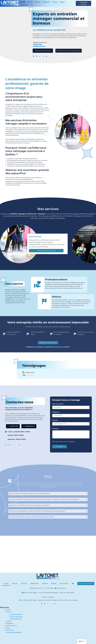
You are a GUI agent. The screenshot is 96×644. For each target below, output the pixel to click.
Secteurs (55, 2)
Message (55, 429)
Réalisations (46, 2)
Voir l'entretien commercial (46, 251)
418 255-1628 (38, 44)
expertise (48, 36)
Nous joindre (24, 5)
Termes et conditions (48, 597)
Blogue (62, 2)
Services (30, 2)
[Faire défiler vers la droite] (93, 244)
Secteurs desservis (12, 626)
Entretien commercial (16, 614)
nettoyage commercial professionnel (28, 132)
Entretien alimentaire (16, 619)
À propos (38, 2)
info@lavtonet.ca (39, 46)
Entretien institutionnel (17, 617)
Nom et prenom (58, 404)
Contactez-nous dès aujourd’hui (16, 181)
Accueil (23, 2)
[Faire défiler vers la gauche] (3, 244)
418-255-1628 (50, 588)
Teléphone (56, 412)
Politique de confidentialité (14, 632)
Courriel (55, 420)
